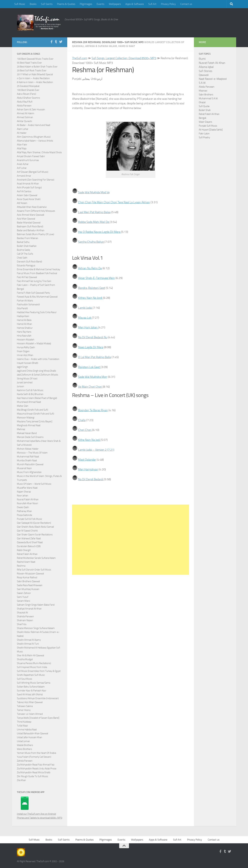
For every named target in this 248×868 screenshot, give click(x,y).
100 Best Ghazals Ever (28, 90)
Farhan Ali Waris (25, 301)
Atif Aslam (22, 203)
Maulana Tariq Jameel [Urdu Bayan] (35, 421)
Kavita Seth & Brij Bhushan (30, 394)
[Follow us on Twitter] (61, 42)
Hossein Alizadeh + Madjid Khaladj (34, 343)
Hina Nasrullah (24, 336)
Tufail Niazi (22, 726)
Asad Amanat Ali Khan (28, 184)
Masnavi (203, 91)
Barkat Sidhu (23, 242)
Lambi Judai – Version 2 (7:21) (96, 450)
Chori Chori (85, 430)
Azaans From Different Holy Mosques (36, 211)
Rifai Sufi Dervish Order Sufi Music (34, 570)
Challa (82, 420)
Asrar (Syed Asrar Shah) (29, 199)
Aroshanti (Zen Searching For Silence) (36, 180)
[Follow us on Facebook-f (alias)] (52, 42)
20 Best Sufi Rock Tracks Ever (32, 71)
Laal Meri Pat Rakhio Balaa (94, 212)
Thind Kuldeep (24, 722)
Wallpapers (115, 4)
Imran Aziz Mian (25, 355)
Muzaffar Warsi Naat (27, 488)
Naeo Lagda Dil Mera (91, 347)
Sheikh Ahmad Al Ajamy (29, 640)
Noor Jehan (22, 496)
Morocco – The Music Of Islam (32, 453)
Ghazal (202, 102)
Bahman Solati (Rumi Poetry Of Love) (35, 234)
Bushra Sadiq (23, 250)
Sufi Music (20, 4)
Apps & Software (135, 4)
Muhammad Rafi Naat (28, 457)
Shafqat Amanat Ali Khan (29, 609)
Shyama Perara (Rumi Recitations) (34, 663)
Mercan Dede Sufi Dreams (30, 437)
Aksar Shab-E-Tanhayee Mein (96, 278)
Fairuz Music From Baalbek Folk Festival (37, 273)
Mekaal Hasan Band (27, 433)
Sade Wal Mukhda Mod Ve (94, 192)
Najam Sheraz (24, 492)
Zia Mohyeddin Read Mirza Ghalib (34, 772)
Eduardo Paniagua (26, 266)
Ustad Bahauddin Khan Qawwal (32, 733)
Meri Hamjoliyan (88, 469)
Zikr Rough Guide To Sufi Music (32, 776)
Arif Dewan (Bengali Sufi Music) (33, 172)
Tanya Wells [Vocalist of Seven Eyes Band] (38, 718)
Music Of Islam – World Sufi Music (34, 484)
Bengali (203, 118)
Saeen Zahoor (24, 593)
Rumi (202, 59)
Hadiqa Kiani (23, 316)
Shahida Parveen (25, 616)
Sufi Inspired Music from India (32, 667)
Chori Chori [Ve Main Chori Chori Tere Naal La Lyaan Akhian (114, 202)
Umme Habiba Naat (27, 730)
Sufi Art (152, 4)
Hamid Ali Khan (24, 324)
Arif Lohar (22, 168)
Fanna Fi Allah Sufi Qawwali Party (33, 293)
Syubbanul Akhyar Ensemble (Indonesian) (38, 698)
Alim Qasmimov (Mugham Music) (34, 137)
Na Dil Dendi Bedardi (91, 479)
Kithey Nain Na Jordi (91, 298)
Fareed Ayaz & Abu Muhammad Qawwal (37, 297)
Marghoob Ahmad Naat (29, 425)
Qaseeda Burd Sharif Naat (30, 542)
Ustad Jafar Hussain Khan (29, 737)
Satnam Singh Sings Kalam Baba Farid (36, 605)
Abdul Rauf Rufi (25, 102)
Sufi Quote (204, 106)
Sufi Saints (47, 4)
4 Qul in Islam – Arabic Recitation (33, 78)
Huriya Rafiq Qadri (26, 347)
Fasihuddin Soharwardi (28, 304)
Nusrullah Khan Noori (27, 503)
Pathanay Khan (24, 511)
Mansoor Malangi (26, 418)
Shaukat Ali (22, 613)
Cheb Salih (22, 258)
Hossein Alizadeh (26, 340)
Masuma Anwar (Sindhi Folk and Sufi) (35, 414)
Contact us (186, 4)
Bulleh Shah (205, 110)
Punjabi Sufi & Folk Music (29, 519)
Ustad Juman (23, 741)
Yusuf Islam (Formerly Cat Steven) (34, 757)
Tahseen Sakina (25, 706)
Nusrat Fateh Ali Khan (28, 499)
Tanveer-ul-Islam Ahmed (30, 714)
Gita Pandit (22, 308)
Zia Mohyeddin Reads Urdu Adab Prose (37, 769)
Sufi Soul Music (25, 679)
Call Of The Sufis (25, 254)
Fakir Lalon (204, 134)
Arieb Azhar (23, 164)
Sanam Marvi (23, 601)
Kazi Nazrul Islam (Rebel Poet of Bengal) (37, 398)
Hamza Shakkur (25, 328)
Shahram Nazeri (25, 620)
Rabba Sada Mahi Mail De (94, 222)
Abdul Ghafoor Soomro (28, 98)
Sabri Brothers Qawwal (28, 581)
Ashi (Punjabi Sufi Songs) (29, 188)
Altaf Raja (22, 149)
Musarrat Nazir (24, 468)
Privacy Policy (168, 4)
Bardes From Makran (28, 238)
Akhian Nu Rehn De (90, 268)
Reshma (21, 566)
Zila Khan (21, 780)
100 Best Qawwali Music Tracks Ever (35, 59)
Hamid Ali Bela (24, 320)
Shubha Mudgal (25, 659)
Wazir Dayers (205, 122)
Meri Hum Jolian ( (89, 327)
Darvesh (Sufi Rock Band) (29, 262)
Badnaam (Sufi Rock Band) (30, 227)
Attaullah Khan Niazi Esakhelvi (32, 207)
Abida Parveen (24, 106)
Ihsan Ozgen (23, 351)
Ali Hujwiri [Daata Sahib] (211, 130)
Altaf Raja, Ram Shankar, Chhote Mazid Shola (39, 152)
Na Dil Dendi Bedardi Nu (93, 337)
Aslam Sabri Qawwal (27, 195)
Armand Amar (24, 176)
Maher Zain (23, 406)
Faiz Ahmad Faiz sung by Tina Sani (34, 281)
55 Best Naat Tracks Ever (29, 63)
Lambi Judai (85, 308)
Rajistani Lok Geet (89, 367)
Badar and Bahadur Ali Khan (31, 230)
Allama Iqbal (206, 67)
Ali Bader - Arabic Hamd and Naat (34, 125)
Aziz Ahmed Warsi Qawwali (31, 215)
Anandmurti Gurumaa (28, 160)
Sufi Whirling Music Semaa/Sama (34, 683)
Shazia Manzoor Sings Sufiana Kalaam (36, 628)
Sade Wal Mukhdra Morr (93, 377)
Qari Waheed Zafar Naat (29, 538)
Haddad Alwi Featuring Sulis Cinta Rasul (37, 312)
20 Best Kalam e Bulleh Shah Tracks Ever (37, 67)
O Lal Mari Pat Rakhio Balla (95, 357)
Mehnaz (21, 429)
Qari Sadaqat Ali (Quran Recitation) (34, 523)
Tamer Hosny (24, 710)
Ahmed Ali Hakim (26, 113)
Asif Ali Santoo (24, 191)
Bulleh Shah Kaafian (27, 246)
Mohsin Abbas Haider (28, 449)
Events (100, 4)
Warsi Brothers (24, 749)
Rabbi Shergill (24, 550)
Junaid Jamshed (25, 382)
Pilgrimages (86, 4)
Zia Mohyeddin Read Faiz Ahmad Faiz (36, 765)
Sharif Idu (22, 624)
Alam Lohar (23, 129)
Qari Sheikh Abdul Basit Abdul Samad (35, 527)
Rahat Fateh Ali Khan (27, 554)
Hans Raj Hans (24, 332)
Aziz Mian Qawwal (26, 219)
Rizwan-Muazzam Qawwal (31, 574)
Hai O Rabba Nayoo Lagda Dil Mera (100, 232)
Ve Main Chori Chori (90, 387)
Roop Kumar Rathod (27, 577)
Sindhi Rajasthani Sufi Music (31, 675)
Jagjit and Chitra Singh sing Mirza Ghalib (36, 371)
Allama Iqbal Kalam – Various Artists (35, 141)
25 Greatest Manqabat (28, 86)
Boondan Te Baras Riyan (93, 410)
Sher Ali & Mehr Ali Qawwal (30, 655)
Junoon (20, 386)
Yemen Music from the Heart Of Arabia (36, 753)
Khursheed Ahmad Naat (29, 402)
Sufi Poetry (204, 137)
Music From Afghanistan (29, 472)
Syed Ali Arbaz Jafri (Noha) (30, 694)
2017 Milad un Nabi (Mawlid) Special (35, 74)
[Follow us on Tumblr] (56, 42)
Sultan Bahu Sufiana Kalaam (31, 687)
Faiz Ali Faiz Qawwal (27, 277)
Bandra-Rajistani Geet (92, 288)
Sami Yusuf (23, 597)
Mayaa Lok (85, 318)
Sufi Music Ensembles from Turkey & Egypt (39, 671)
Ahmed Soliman (25, 117)
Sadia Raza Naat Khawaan (30, 585)
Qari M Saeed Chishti (27, 531)
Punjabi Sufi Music (208, 126)
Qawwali (204, 75)
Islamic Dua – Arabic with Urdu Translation (38, 359)
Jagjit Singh (22, 367)
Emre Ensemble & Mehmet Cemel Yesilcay (38, 269)
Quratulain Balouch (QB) (29, 546)
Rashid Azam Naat (26, 562)
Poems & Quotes (66, 4)
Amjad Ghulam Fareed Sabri (31, 156)
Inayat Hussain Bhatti (28, 363)
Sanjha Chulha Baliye (91, 242)
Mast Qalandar (87, 460)
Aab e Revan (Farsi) (26, 94)
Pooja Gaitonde (25, 515)
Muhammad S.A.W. (208, 98)
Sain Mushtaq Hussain (28, 589)
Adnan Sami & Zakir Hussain (31, 110)
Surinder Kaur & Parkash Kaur (32, 691)
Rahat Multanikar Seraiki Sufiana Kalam (36, 558)
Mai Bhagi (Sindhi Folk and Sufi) (32, 410)
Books (33, 4)
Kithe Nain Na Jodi (89, 440)
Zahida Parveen (25, 761)
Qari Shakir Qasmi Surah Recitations (35, 535)
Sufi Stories (206, 71)
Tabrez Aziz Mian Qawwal (30, 702)
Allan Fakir (22, 145)
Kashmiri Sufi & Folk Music (30, 390)
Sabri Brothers (206, 95)
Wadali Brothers (25, 745)
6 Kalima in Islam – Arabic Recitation (35, 82)
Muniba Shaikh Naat (27, 460)
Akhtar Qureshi (24, 121)
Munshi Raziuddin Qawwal (30, 464)
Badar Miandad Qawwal (29, 223)
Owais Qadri (23, 507)
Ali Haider (22, 133)
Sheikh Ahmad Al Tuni (28, 644)
